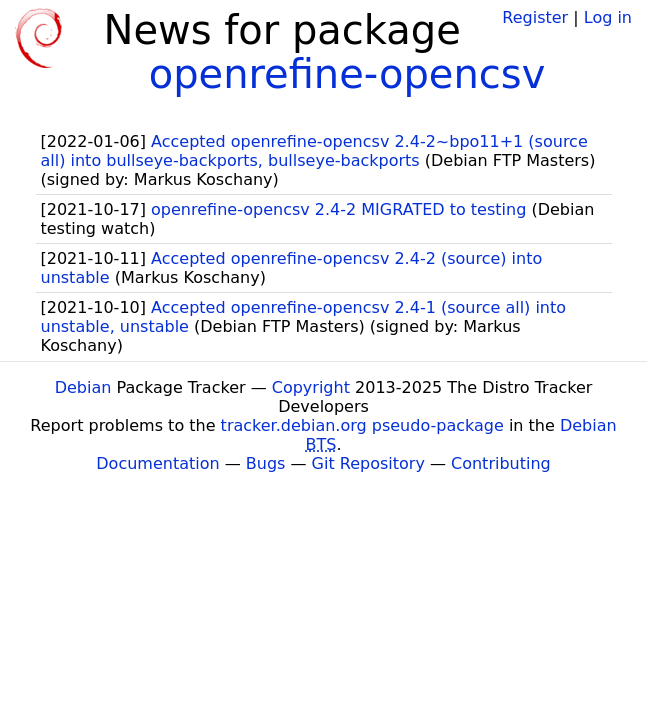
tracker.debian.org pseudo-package (362, 425)
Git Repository (368, 463)
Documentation (157, 463)
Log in (608, 17)
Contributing (501, 463)
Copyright (311, 387)
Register (535, 17)
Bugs (266, 463)
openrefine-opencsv (347, 74)
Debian (83, 387)
